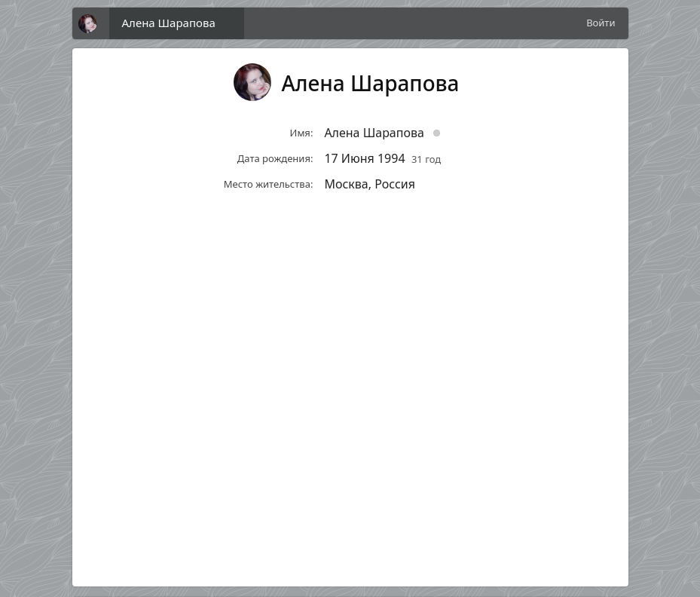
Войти (601, 23)
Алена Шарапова (169, 23)
